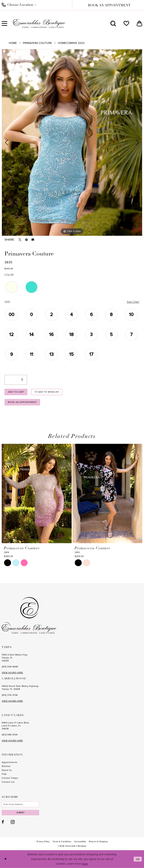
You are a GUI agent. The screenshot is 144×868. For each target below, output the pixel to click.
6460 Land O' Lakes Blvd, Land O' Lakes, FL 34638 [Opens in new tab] (16, 726)
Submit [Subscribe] (21, 813)
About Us (7, 770)
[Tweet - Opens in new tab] (20, 240)
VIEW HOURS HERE (12, 673)
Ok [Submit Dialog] (138, 859)
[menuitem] (113, 24)
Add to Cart (16, 392)
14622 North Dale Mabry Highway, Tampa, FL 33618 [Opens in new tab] (20, 688)
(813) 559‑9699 (10, 667)
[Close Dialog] (6, 859)
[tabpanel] (72, 143)
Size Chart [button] (133, 302)
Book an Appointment (23, 402)
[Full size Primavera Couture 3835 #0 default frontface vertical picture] (72, 143)
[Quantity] (16, 380)
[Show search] (113, 24)
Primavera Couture (37, 43)
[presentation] (37, 493)
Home (13, 43)
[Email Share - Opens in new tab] (33, 240)
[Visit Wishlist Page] (126, 24)
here (85, 864)
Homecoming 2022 (71, 43)
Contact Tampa (10, 778)
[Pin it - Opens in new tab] (26, 240)
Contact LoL (8, 782)
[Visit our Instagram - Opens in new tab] (13, 822)
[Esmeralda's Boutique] (39, 23)
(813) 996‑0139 (10, 735)
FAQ (4, 774)
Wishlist (6, 766)
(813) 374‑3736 (10, 695)
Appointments (10, 762)
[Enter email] (20, 804)
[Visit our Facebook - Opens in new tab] (3, 822)
